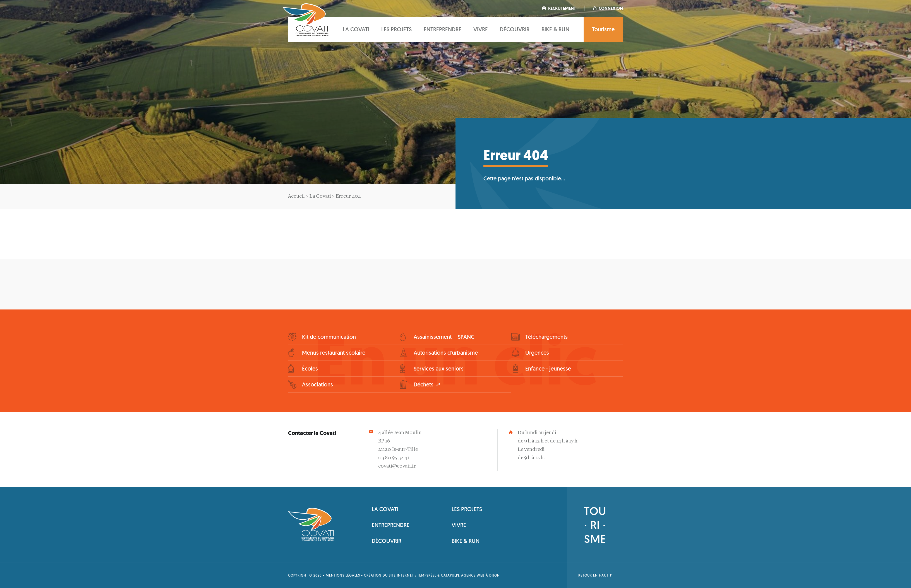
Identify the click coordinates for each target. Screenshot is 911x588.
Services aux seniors (439, 369)
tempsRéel (427, 575)
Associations (317, 384)
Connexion (608, 8)
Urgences (537, 353)
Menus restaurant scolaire (334, 353)
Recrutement (559, 8)
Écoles (310, 369)
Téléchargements (546, 337)
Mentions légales (343, 575)
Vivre (481, 29)
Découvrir (515, 29)
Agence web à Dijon (480, 575)
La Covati (320, 196)
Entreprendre (443, 29)
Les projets (396, 29)
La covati (356, 29)
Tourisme (603, 29)
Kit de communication (329, 337)
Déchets (424, 384)
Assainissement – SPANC (444, 337)
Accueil (296, 196)
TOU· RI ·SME (595, 525)
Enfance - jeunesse (548, 369)
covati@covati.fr (397, 466)
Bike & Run (555, 29)
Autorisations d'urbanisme (446, 353)
